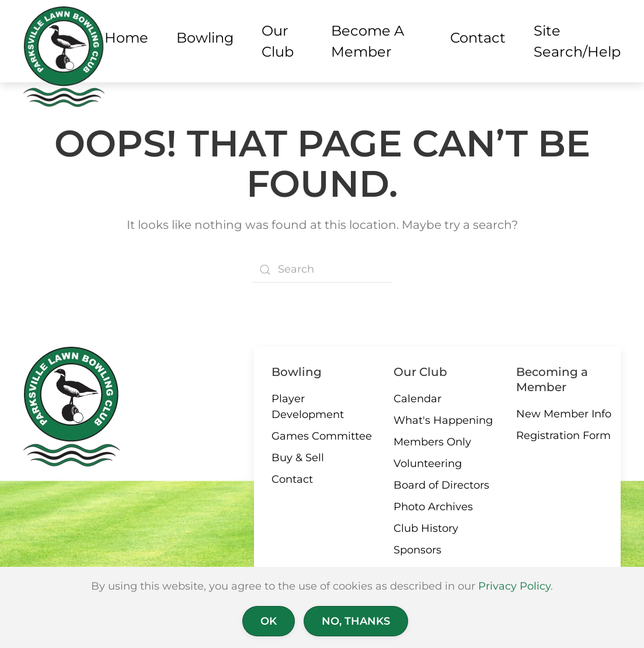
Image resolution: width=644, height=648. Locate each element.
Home (126, 38)
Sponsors (417, 550)
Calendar (417, 399)
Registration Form (563, 436)
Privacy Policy (514, 586)
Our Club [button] (278, 41)
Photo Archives (433, 507)
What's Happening (443, 420)
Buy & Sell (298, 458)
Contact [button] (478, 38)
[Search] (322, 270)
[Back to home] (64, 57)
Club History (426, 528)
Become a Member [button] (368, 41)
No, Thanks (356, 621)
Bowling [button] (205, 38)
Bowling (297, 372)
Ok (269, 621)
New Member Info (564, 414)
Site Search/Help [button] (577, 41)
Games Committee (322, 436)
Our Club (420, 372)
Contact (292, 479)
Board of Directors (441, 485)
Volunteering (428, 464)
